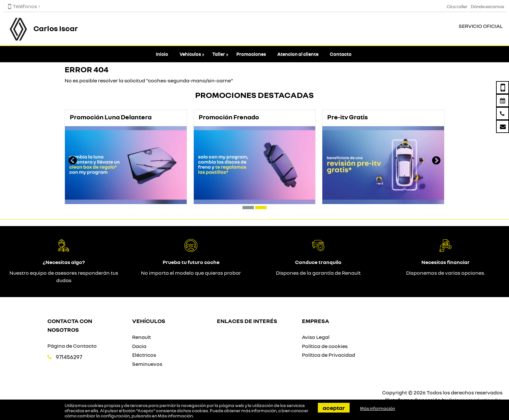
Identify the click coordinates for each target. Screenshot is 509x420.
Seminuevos (147, 364)
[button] (248, 208)
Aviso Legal (316, 337)
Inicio (162, 54)
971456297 (69, 357)
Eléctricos (144, 355)
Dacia (139, 346)
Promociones (251, 54)
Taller (219, 54)
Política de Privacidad (329, 355)
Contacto (341, 54)
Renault (142, 337)
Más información (175, 416)
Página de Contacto (72, 346)
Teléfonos (23, 6)
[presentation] (73, 161)
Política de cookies (325, 346)
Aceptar (334, 408)
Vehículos (190, 54)
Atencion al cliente (298, 54)
